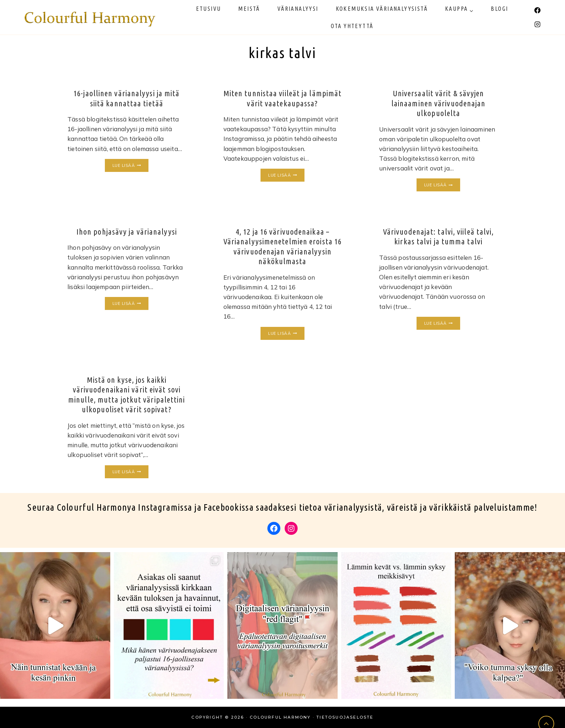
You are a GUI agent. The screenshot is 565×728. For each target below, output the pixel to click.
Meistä (249, 9)
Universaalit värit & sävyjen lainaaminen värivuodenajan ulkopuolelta (439, 103)
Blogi (499, 9)
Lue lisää (130, 166)
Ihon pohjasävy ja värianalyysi (127, 232)
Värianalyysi (298, 9)
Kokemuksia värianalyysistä (382, 9)
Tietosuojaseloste (345, 717)
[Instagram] (537, 25)
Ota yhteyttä (352, 26)
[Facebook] (537, 10)
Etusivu (209, 9)
